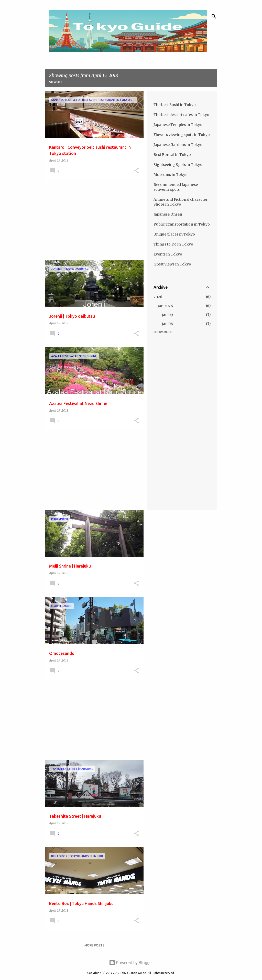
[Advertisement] (92, 220)
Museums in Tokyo (171, 175)
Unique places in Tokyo (174, 234)
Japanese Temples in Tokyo (178, 125)
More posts (94, 945)
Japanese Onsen (168, 214)
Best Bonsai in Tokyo (172, 155)
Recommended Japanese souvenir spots (176, 187)
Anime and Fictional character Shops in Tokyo (181, 202)
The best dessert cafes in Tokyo (181, 115)
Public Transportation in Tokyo (182, 224)
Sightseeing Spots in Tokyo (178, 165)
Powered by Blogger (131, 963)
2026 (158, 297)
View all (56, 82)
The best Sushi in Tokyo (175, 105)
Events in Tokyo (168, 254)
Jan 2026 (165, 306)
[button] (136, 171)
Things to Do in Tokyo (173, 244)
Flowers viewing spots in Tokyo (182, 135)
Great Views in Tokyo (172, 264)
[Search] (214, 16)
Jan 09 (167, 315)
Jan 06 (167, 324)
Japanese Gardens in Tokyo (178, 145)
